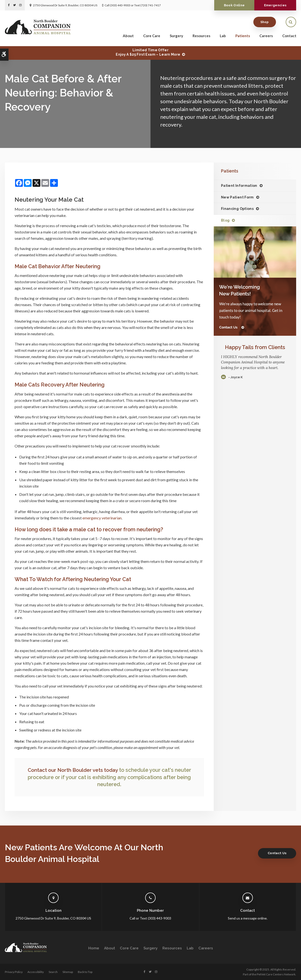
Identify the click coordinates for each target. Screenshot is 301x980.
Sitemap (68, 972)
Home (94, 948)
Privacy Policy (14, 972)
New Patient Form (237, 197)
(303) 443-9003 (120, 5)
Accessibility (36, 972)
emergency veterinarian (102, 518)
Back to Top (85, 972)
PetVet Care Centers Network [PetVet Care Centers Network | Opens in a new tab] (276, 974)
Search (53, 972)
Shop (265, 23)
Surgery (176, 37)
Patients (243, 37)
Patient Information (239, 186)
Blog (225, 220)
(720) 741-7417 (150, 5)
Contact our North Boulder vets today (73, 770)
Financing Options (237, 209)
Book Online (231, 5)
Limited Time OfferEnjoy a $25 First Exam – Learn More (148, 52)
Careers (266, 37)
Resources (201, 37)
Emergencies (274, 5)
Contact (289, 37)
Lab (223, 37)
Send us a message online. (248, 918)
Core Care (152, 37)
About (128, 37)
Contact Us (276, 853)
